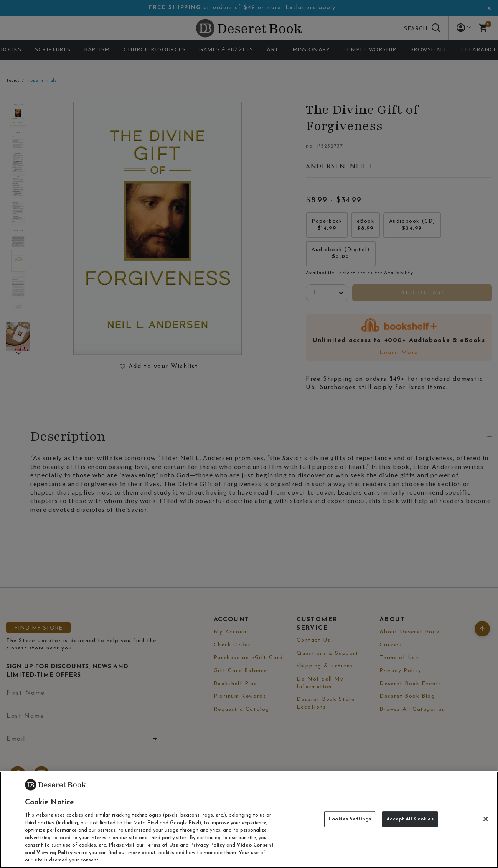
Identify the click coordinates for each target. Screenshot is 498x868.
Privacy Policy (208, 845)
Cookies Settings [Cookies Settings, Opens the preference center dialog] (350, 819)
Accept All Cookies (410, 819)
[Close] (486, 819)
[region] (249, 820)
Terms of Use (162, 845)
